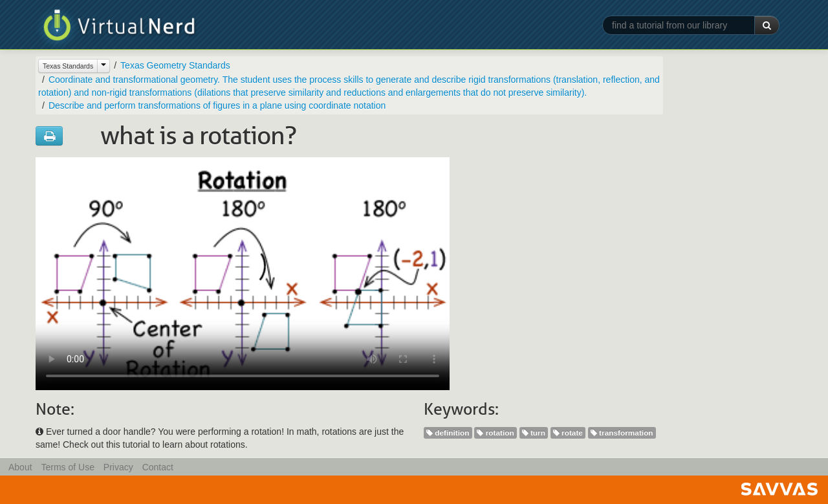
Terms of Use (67, 467)
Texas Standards (68, 66)
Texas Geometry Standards (175, 65)
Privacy (118, 467)
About (20, 467)
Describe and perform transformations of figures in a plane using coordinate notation (217, 105)
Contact (158, 467)
